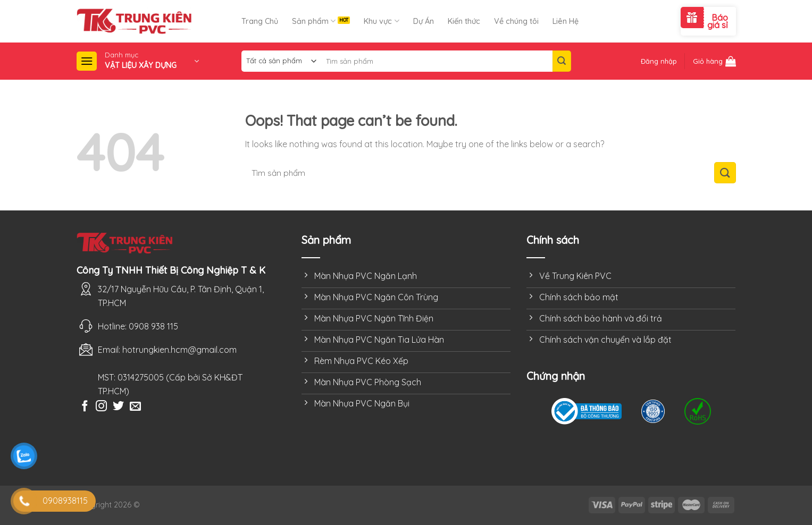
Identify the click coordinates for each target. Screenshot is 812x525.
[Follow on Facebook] (85, 407)
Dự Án (424, 21)
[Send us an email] (135, 407)
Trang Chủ (260, 21)
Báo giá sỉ (718, 21)
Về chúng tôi (516, 21)
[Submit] (562, 61)
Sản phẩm (314, 21)
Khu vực (381, 21)
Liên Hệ (566, 21)
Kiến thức (464, 21)
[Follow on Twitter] (118, 407)
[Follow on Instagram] (101, 407)
